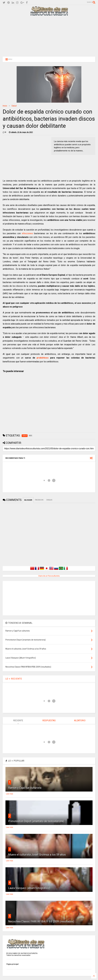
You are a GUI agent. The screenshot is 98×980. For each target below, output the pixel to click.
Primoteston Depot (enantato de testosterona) (36, 821)
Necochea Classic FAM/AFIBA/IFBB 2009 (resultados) (41, 921)
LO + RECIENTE (14, 679)
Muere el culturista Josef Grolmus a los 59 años (37, 855)
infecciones (27, 233)
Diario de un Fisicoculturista (49, 576)
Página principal (12, 964)
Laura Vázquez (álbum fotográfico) (29, 888)
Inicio (5, 106)
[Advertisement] (49, 36)
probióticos (43, 358)
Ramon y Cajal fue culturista (25, 788)
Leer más (10, 794)
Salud (14, 106)
